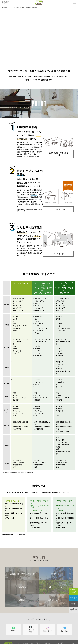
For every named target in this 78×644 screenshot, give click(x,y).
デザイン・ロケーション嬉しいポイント (27, 636)
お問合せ (48, 623)
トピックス (39, 625)
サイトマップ (71, 624)
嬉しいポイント (56, 580)
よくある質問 (60, 623)
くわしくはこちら (58, 188)
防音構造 (22, 567)
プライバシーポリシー (61, 631)
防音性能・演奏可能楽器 (22, 554)
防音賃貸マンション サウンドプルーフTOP (13, 8)
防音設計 (22, 580)
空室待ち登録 (49, 635)
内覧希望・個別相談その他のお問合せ (50, 628)
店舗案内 (58, 625)
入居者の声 (39, 623)
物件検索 (17, 624)
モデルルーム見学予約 (50, 632)
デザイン (56, 554)
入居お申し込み (49, 625)
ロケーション (56, 567)
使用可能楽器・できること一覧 (58, 133)
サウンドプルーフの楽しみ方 (28, 633)
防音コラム (39, 627)
